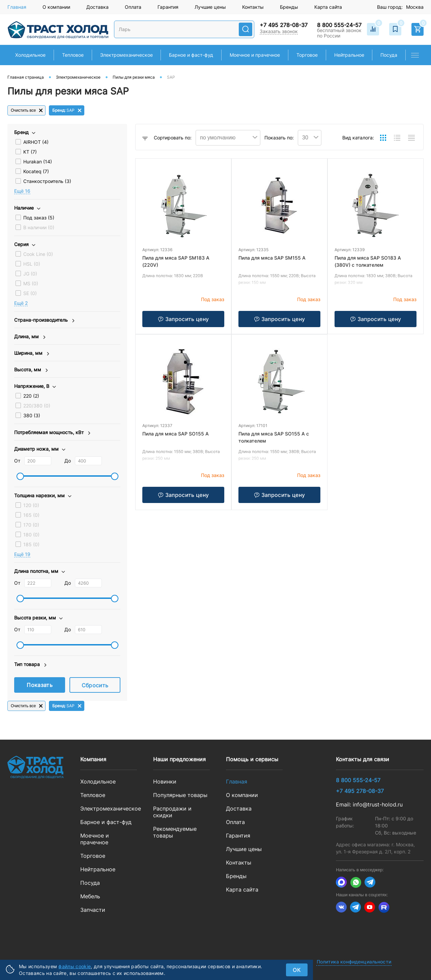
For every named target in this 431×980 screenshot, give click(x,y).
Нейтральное (98, 869)
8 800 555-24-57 (339, 25)
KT (30, 152)
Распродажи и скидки (172, 812)
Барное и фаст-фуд (106, 822)
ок (297, 970)
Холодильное (98, 782)
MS (31, 283)
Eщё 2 (21, 303)
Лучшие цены (210, 7)
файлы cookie (75, 966)
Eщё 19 (22, 554)
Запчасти (93, 910)
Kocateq (36, 171)
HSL (32, 264)
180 (31, 535)
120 (31, 505)
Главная (17, 7)
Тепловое (93, 795)
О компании (56, 7)
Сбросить (95, 685)
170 (31, 525)
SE (30, 293)
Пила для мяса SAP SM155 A (272, 258)
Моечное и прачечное (95, 839)
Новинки (165, 782)
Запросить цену (183, 319)
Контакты (253, 7)
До (68, 461)
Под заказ (39, 218)
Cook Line (38, 254)
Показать (40, 685)
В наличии (39, 227)
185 (31, 544)
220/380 (37, 406)
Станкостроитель (47, 181)
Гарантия (168, 7)
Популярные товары (180, 795)
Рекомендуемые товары (175, 832)
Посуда (90, 883)
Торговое (93, 856)
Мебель (90, 896)
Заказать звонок (279, 31)
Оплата (133, 7)
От (17, 461)
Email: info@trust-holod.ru (369, 804)
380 (32, 415)
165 (31, 515)
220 (31, 396)
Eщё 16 (22, 191)
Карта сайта (328, 7)
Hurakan (38, 162)
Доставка (97, 7)
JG (30, 274)
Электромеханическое (109, 809)
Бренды (289, 7)
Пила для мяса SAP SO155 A (176, 434)
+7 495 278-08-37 (284, 25)
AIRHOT (36, 142)
